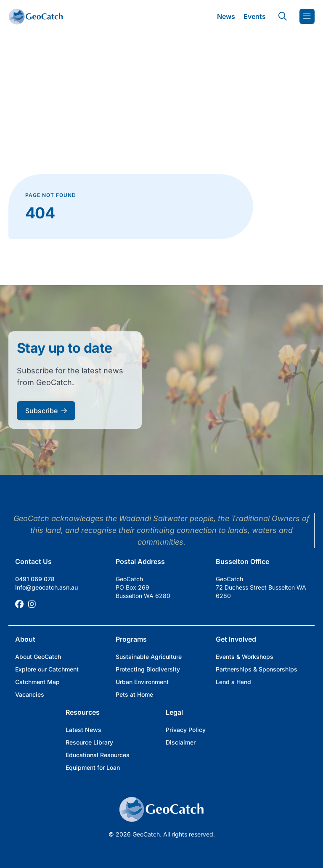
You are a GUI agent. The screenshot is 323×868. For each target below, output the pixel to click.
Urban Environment (142, 682)
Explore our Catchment (47, 669)
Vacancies (30, 694)
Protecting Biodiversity (148, 669)
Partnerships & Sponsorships (257, 669)
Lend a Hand (233, 682)
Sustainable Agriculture (149, 657)
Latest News (83, 730)
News (226, 16)
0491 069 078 (35, 579)
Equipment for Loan (93, 767)
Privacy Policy (186, 730)
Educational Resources (98, 755)
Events (255, 16)
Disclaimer (181, 742)
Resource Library (89, 742)
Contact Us (33, 561)
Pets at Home (134, 694)
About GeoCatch (38, 657)
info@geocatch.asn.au (46, 587)
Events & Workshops (245, 657)
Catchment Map (37, 682)
